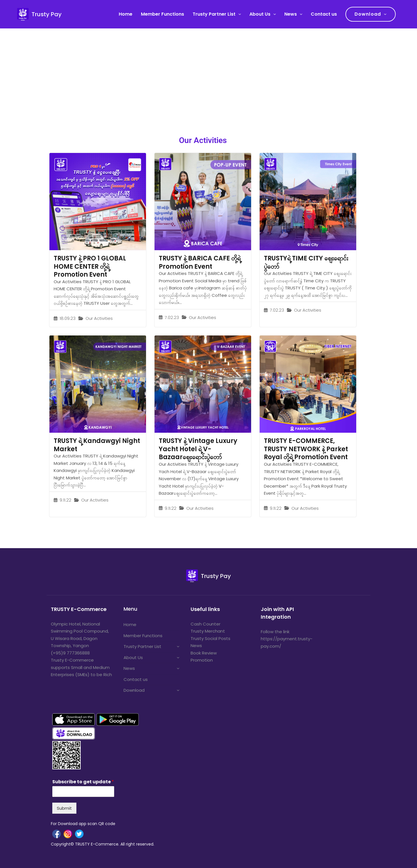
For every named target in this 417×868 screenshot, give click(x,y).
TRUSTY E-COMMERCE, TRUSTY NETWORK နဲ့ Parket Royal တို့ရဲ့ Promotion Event (306, 449)
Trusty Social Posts (210, 638)
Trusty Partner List (214, 14)
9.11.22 (65, 500)
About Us (260, 14)
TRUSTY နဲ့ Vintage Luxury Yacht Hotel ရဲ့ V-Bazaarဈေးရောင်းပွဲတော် (198, 449)
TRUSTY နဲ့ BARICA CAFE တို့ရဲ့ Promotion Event (200, 262)
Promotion (202, 660)
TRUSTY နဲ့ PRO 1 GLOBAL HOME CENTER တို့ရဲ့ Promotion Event (90, 266)
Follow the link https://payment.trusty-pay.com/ (287, 639)
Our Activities (99, 318)
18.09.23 (68, 318)
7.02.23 (172, 317)
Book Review (204, 653)
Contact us (324, 14)
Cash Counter (206, 624)
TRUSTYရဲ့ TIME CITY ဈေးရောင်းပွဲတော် (306, 262)
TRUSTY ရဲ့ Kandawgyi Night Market (97, 445)
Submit (64, 808)
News (291, 14)
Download (368, 14)
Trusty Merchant (208, 631)
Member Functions (162, 14)
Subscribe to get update (83, 782)
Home (126, 14)
